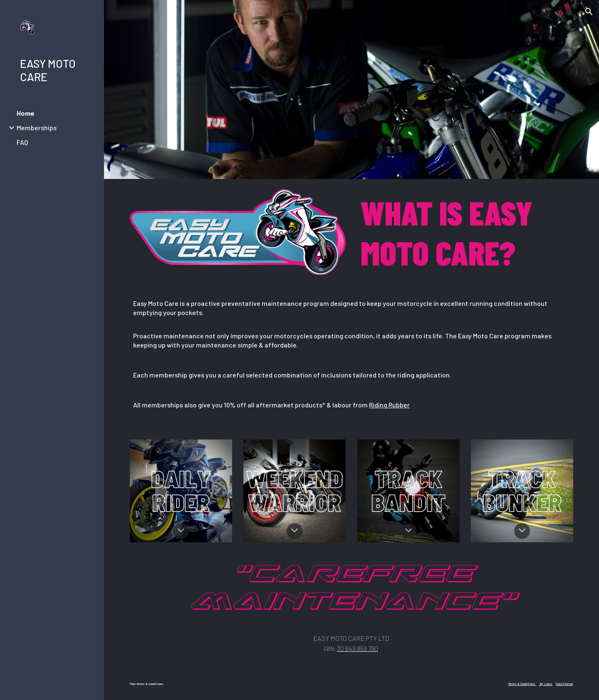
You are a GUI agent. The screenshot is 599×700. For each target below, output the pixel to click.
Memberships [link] (37, 128)
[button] (589, 12)
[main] (465, 232)
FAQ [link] (22, 142)
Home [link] (26, 113)
